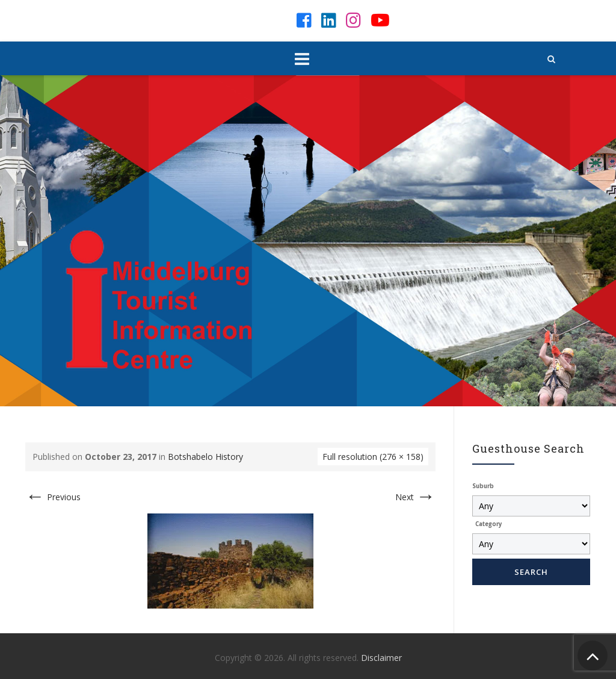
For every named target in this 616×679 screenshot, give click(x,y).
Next (415, 497)
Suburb (483, 486)
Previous (53, 497)
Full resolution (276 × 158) (373, 457)
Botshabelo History (205, 457)
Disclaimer (381, 658)
